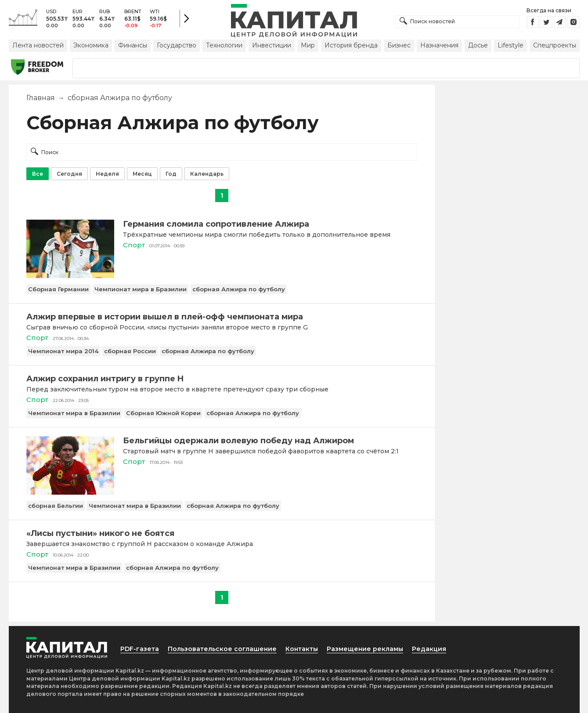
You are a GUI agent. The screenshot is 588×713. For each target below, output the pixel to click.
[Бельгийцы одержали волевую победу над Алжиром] (70, 492)
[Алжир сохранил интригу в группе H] (222, 379)
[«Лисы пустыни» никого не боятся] (222, 533)
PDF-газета (140, 649)
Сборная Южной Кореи (163, 413)
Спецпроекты (555, 45)
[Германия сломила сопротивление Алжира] (70, 276)
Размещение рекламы (365, 649)
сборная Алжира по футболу (239, 289)
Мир (308, 45)
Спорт (134, 245)
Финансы (133, 45)
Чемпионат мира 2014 (63, 351)
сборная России (130, 351)
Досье (478, 45)
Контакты (302, 649)
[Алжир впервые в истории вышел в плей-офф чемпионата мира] (222, 317)
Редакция (429, 649)
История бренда (351, 45)
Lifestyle (510, 45)
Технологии (224, 45)
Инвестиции (272, 45)
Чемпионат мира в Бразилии (141, 289)
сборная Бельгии (56, 506)
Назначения (439, 45)
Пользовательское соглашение (222, 649)
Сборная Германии (58, 289)
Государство (177, 45)
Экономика (91, 45)
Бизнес (399, 45)
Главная (41, 98)
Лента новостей (38, 45)
